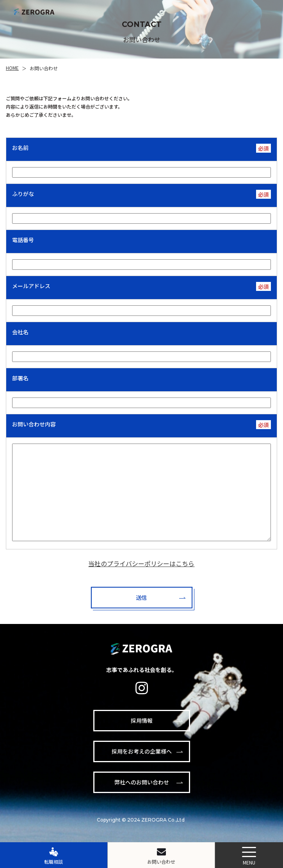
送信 (141, 597)
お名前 (20, 148)
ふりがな (23, 194)
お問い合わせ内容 (34, 424)
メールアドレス (31, 286)
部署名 (20, 378)
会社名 (20, 332)
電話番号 (23, 240)
